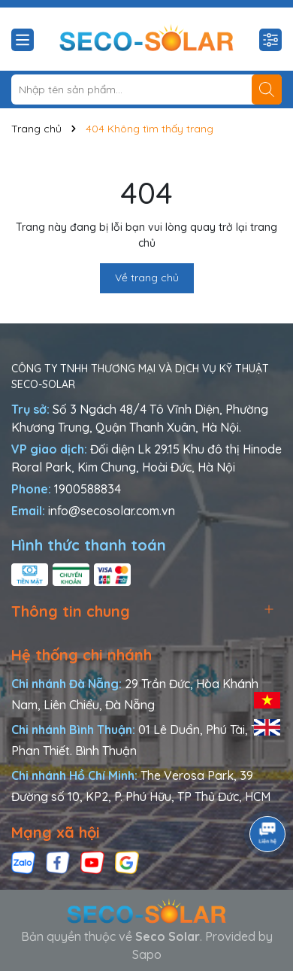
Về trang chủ (147, 278)
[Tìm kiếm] (267, 90)
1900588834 (88, 489)
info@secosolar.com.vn (112, 511)
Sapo (147, 954)
